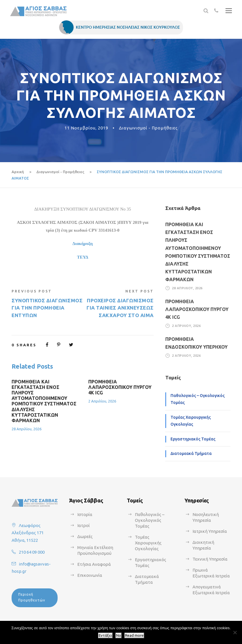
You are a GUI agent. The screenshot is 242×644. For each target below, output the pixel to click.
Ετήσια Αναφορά (94, 564)
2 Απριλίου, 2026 (102, 401)
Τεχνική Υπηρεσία (210, 559)
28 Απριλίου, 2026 (26, 429)
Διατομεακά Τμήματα (191, 453)
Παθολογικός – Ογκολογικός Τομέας (198, 399)
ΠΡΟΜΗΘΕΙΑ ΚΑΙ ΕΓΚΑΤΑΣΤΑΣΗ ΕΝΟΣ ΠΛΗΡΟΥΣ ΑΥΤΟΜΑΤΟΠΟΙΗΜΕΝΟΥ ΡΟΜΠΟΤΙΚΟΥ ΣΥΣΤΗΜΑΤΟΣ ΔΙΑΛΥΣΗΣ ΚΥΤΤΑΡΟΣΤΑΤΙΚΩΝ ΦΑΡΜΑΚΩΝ (44, 401)
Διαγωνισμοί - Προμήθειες (148, 128)
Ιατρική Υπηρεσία (210, 531)
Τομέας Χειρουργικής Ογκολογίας (191, 421)
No (119, 635)
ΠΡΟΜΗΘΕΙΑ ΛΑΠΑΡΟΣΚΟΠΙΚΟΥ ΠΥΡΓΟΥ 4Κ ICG (120, 387)
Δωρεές (85, 536)
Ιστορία (85, 514)
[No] (235, 632)
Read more (134, 635)
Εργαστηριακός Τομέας (193, 439)
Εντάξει (105, 635)
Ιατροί (84, 525)
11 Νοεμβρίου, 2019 (86, 128)
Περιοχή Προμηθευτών (32, 597)
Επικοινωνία (90, 575)
